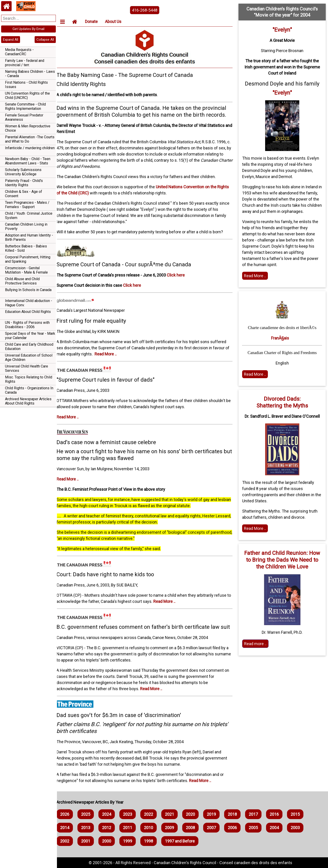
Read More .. (110, 354)
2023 (132, 814)
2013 (90, 828)
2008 (195, 828)
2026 (69, 814)
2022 (153, 814)
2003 (299, 828)
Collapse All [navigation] (45, 40)
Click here (180, 275)
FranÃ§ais (281, 338)
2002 (69, 841)
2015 (299, 814)
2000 (111, 841)
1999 (132, 841)
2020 (195, 814)
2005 (257, 828)
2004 (278, 828)
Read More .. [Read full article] (256, 276)
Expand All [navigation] (11, 40)
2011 (132, 828)
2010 (153, 828)
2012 (111, 828)
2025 (90, 814)
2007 (215, 828)
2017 (257, 814)
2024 (111, 814)
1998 (153, 841)
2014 (69, 828)
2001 (90, 841)
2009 (174, 828)
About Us (117, 21)
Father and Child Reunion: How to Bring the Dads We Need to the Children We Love (283, 560)
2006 (236, 828)
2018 (236, 814)
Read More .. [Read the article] (256, 374)
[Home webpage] (6, 6)
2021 (174, 814)
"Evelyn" (283, 30)
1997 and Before (184, 841)
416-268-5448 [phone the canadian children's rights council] (147, 10)
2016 (278, 814)
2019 (215, 814)
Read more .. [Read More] (257, 644)
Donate (95, 21)
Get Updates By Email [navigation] (28, 29)
